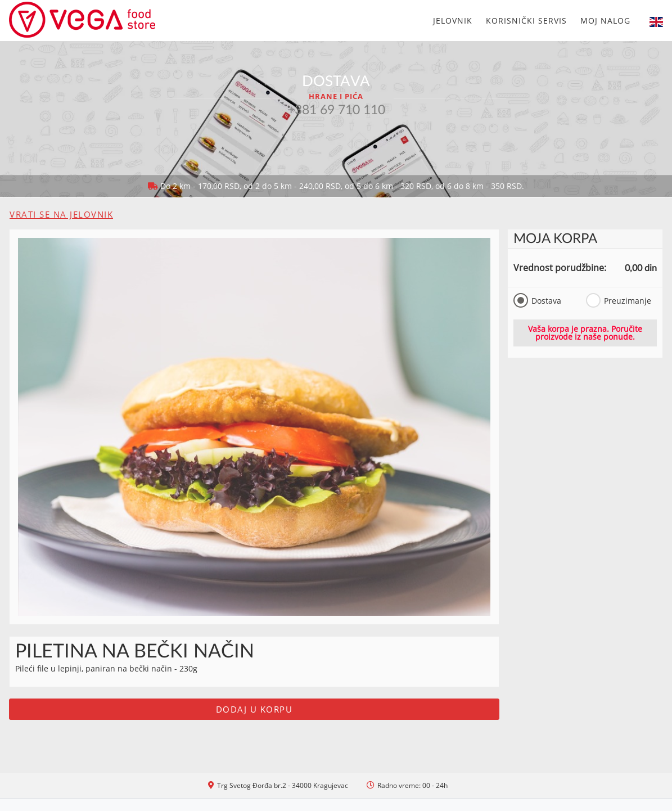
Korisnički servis (526, 21)
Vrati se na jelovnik (61, 214)
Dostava (537, 300)
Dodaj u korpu (254, 709)
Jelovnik (453, 21)
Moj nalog (605, 21)
